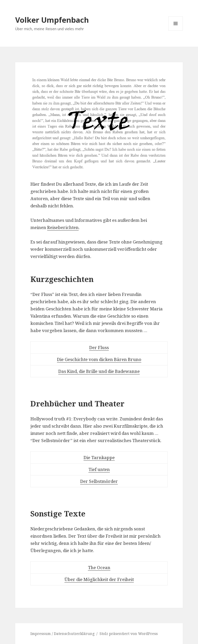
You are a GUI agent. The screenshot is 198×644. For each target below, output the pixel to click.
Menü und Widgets (176, 31)
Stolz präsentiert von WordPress (129, 634)
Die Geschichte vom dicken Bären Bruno (99, 359)
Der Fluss (99, 347)
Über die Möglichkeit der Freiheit (99, 579)
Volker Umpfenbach (52, 20)
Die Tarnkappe (99, 457)
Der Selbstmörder (99, 481)
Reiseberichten (63, 227)
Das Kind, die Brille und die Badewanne (99, 371)
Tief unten (99, 469)
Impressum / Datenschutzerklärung (63, 634)
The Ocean (99, 567)
